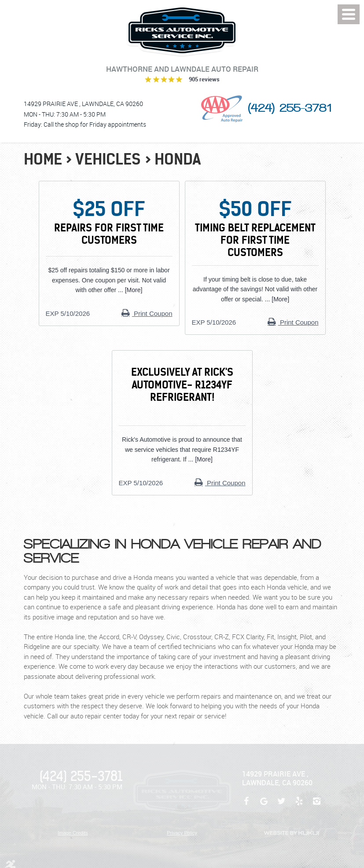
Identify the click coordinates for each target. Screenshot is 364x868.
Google (264, 806)
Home (43, 159)
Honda (178, 159)
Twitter (282, 806)
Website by (291, 833)
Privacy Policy (182, 833)
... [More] (129, 290)
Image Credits (73, 833)
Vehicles (108, 159)
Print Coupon (152, 313)
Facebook (246, 806)
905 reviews (204, 79)
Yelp (299, 806)
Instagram (317, 806)
